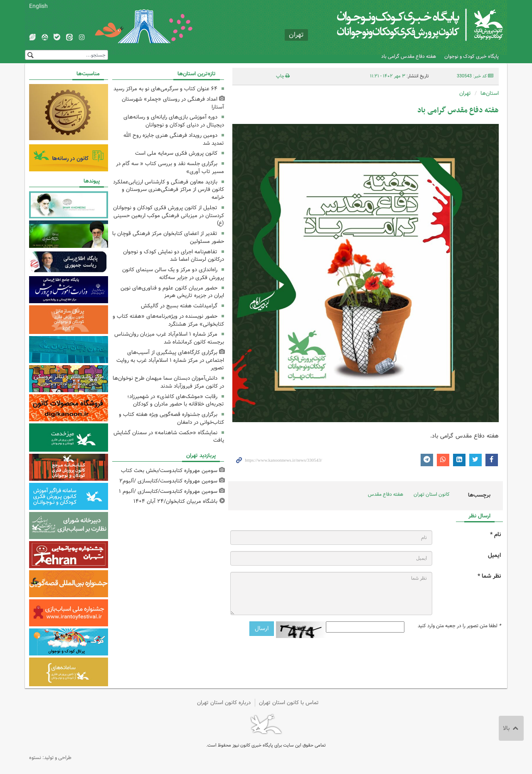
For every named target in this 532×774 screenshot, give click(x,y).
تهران (465, 93)
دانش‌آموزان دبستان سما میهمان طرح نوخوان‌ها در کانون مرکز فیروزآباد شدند (168, 382)
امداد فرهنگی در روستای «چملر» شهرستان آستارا (173, 103)
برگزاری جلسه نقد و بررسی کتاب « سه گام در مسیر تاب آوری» (170, 168)
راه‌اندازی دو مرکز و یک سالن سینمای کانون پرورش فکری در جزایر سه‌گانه (173, 274)
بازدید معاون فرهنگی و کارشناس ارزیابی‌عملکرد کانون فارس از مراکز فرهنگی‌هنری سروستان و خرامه (169, 190)
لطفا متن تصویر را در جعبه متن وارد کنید (459, 626)
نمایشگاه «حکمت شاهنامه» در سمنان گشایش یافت (169, 437)
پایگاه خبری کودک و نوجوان (472, 56)
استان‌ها (490, 93)
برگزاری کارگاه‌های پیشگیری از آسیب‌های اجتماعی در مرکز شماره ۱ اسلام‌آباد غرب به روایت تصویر (170, 360)
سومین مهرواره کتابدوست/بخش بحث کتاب (169, 471)
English (38, 6)
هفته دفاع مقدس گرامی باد (409, 56)
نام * (495, 535)
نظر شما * (489, 576)
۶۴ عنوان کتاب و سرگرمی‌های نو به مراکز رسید (165, 89)
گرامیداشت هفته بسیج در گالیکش (179, 306)
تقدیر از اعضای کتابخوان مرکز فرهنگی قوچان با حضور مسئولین (168, 237)
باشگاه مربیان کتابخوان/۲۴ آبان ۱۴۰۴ (175, 501)
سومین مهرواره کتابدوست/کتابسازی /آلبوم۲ (168, 481)
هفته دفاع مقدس (385, 494)
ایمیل (494, 555)
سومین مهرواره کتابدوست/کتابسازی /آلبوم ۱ (168, 491)
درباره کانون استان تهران (224, 703)
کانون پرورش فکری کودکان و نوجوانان (405, 25)
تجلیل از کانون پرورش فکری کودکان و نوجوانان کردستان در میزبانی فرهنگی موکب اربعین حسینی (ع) (169, 216)
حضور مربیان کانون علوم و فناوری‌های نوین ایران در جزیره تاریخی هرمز (172, 292)
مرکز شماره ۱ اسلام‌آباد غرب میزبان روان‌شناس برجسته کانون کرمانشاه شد (169, 338)
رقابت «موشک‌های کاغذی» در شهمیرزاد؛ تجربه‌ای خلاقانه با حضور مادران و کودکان (176, 401)
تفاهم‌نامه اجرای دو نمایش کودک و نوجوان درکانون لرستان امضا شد (174, 256)
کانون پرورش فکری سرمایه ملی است (176, 153)
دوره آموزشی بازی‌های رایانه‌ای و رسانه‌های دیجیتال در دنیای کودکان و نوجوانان (174, 121)
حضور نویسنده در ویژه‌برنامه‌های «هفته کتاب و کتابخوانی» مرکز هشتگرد (168, 320)
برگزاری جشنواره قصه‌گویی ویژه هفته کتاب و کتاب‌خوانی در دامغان (171, 418)
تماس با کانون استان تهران (289, 703)
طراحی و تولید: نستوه (50, 758)
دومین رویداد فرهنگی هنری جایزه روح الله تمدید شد (174, 139)
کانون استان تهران (432, 494)
